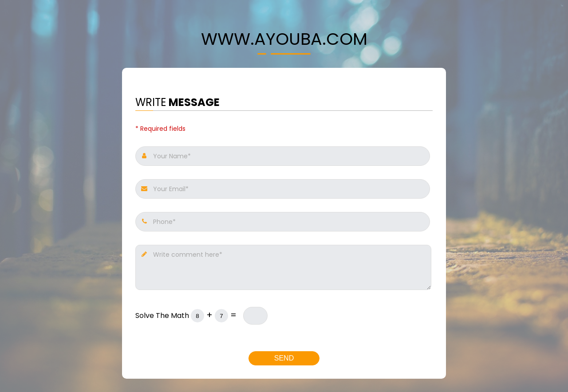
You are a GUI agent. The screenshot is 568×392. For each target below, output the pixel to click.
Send (284, 358)
